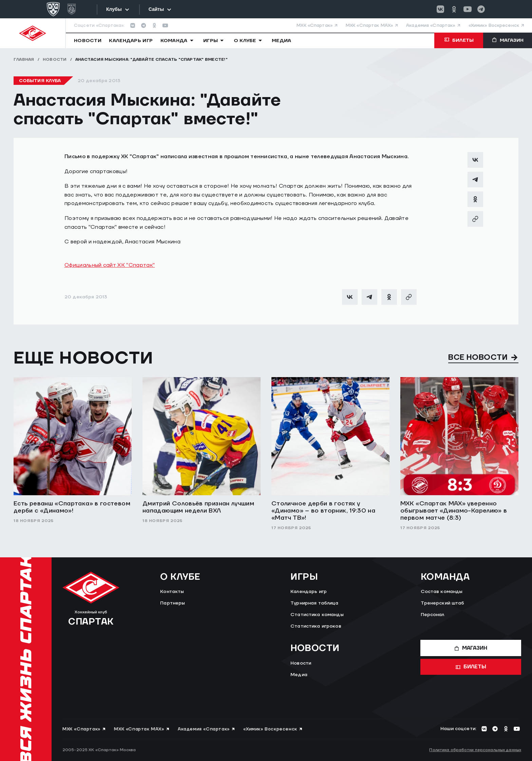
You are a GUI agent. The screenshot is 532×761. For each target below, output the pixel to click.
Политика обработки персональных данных (475, 750)
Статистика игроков (316, 626)
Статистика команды (317, 615)
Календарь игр (309, 592)
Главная (24, 60)
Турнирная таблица (314, 603)
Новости (55, 60)
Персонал (433, 615)
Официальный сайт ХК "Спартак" (110, 265)
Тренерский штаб (443, 603)
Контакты (172, 592)
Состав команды (442, 592)
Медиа (299, 675)
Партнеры (173, 603)
